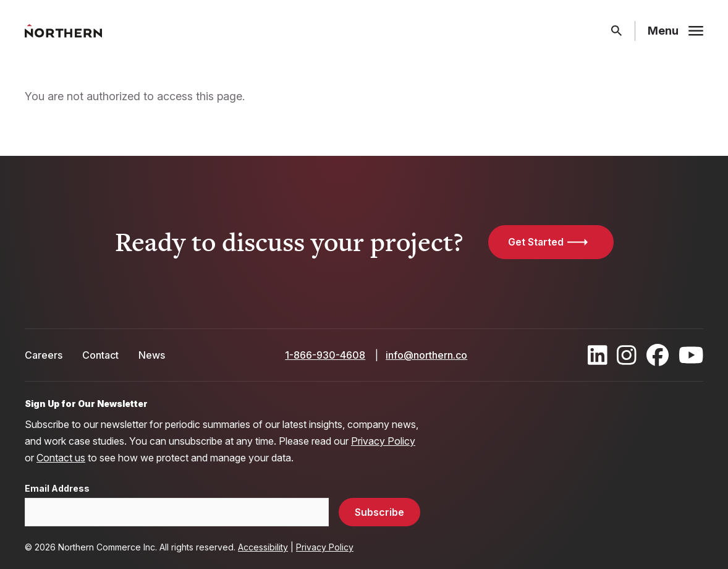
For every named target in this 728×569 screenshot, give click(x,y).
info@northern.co (426, 355)
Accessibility (263, 547)
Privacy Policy (383, 441)
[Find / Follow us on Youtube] (691, 355)
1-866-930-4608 (325, 355)
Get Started (536, 242)
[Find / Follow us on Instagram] (627, 355)
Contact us (61, 458)
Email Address (57, 489)
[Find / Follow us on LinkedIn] (598, 355)
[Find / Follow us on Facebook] (658, 355)
